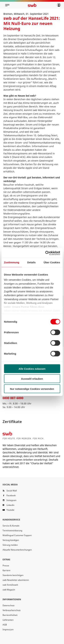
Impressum (8, 629)
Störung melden (10, 545)
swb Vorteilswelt (10, 585)
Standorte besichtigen (13, 575)
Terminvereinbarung (12, 530)
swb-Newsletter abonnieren (16, 580)
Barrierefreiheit (10, 615)
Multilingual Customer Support (17, 535)
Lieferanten (8, 620)
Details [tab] (31, 262)
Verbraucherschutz (12, 610)
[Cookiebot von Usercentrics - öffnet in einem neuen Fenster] (46, 253)
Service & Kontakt (11, 526)
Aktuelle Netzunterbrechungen (17, 550)
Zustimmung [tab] (12, 262)
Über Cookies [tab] (52, 262)
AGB (5, 625)
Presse (6, 566)
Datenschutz (9, 605)
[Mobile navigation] (7, 5)
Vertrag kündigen (11, 540)
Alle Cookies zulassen (32, 369)
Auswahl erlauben (32, 379)
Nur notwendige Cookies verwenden (32, 389)
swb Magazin (9, 590)
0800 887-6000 (13, 398)
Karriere (6, 570)
